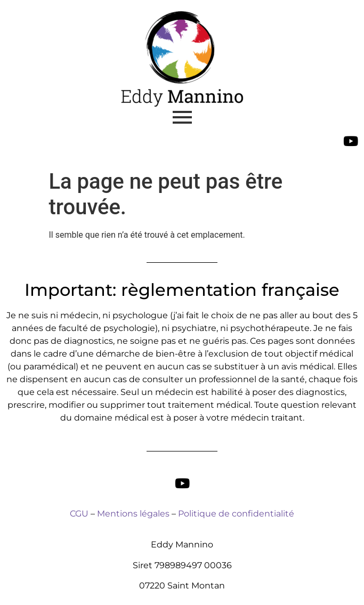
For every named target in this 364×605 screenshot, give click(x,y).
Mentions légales (133, 514)
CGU (79, 514)
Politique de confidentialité (236, 514)
